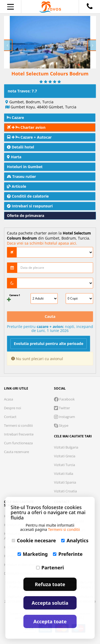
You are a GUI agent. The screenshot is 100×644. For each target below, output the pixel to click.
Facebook (64, 399)
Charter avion (26, 127)
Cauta (50, 316)
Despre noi (12, 408)
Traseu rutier (21, 176)
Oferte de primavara (26, 216)
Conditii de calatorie (28, 196)
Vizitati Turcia (64, 465)
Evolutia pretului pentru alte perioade (49, 344)
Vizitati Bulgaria (66, 447)
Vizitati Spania (65, 482)
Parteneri (50, 568)
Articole (16, 186)
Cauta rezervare (16, 452)
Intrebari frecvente (19, 434)
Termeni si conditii (18, 425)
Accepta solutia (50, 603)
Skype (61, 425)
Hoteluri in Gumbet (25, 167)
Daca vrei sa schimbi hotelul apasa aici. (42, 243)
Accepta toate (50, 621)
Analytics (75, 540)
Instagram (64, 417)
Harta (14, 157)
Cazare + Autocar (29, 137)
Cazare (15, 118)
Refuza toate (50, 584)
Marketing (33, 554)
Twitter (62, 408)
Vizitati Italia (64, 474)
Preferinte (68, 554)
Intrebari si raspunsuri (30, 206)
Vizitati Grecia (65, 456)
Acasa (9, 399)
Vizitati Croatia (65, 491)
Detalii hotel (20, 147)
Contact (10, 417)
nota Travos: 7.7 (22, 91)
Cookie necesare (34, 540)
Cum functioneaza (18, 443)
